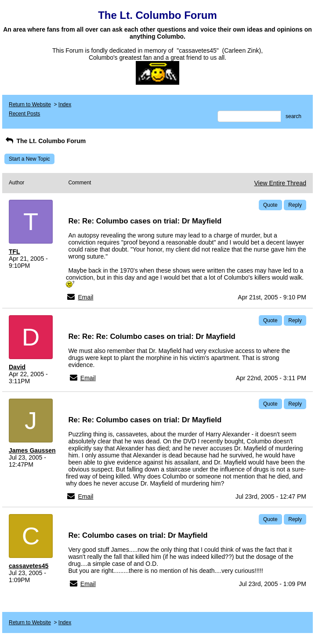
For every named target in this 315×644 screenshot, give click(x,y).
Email (85, 297)
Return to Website (30, 104)
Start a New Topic (29, 159)
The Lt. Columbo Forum (45, 141)
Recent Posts (24, 114)
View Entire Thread (280, 183)
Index (65, 104)
